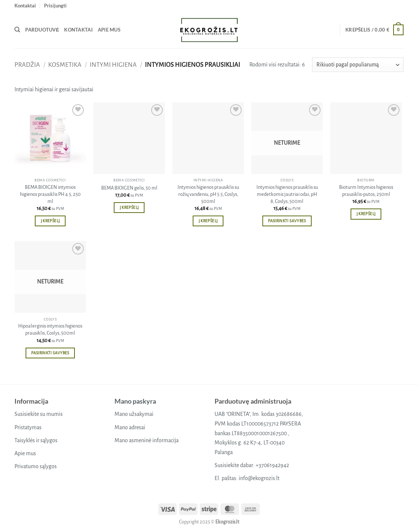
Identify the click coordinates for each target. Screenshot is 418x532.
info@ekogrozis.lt (259, 478)
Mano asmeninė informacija (147, 440)
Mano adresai (130, 427)
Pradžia (27, 65)
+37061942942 (272, 465)
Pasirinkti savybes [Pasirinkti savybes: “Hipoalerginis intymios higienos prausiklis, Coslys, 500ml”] (50, 353)
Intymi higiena (113, 65)
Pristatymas (28, 427)
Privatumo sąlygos (36, 466)
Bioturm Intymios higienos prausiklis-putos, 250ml (366, 191)
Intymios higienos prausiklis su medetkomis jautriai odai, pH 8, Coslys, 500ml (287, 194)
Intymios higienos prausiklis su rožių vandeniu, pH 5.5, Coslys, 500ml (208, 194)
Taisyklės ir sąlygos (36, 440)
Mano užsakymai (134, 414)
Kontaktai (25, 6)
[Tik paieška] (17, 30)
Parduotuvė (42, 30)
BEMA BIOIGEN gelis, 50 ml (129, 188)
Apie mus (109, 30)
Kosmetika (65, 65)
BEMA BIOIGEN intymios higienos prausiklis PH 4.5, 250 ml (50, 194)
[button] (55, 6)
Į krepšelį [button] (50, 221)
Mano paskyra (135, 401)
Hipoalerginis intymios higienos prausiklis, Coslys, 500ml (50, 329)
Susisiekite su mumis (39, 414)
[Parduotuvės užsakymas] (358, 65)
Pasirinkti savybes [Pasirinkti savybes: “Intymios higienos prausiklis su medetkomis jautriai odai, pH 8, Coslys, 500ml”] (287, 221)
